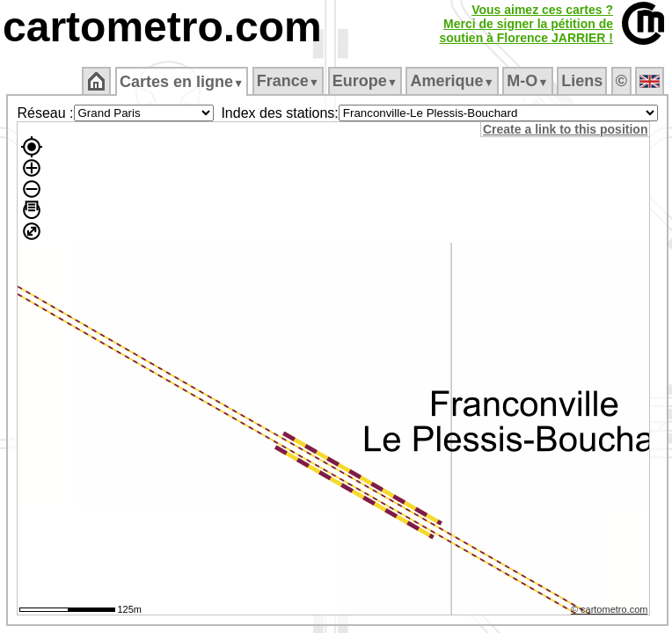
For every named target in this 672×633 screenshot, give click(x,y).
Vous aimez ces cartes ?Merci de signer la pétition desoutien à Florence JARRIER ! (526, 24)
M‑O (527, 81)
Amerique (452, 81)
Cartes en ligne (182, 82)
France (288, 81)
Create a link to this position (565, 129)
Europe (365, 81)
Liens (582, 81)
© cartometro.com (610, 609)
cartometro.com (162, 27)
